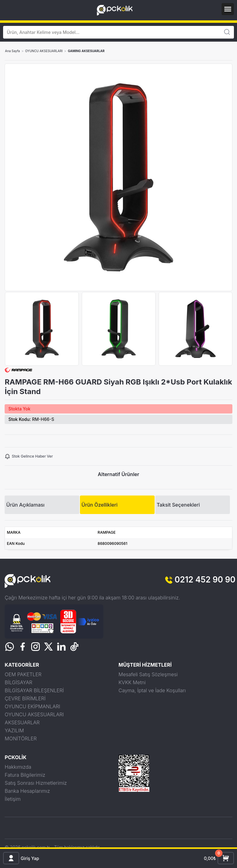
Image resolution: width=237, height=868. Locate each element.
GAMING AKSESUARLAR (86, 51)
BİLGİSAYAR (18, 682)
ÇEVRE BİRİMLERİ (25, 698)
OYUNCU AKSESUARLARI (44, 51)
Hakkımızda (18, 767)
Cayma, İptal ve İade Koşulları (152, 690)
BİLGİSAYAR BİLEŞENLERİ (34, 690)
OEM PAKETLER (23, 674)
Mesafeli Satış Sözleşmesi (148, 674)
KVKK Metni (132, 682)
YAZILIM (14, 730)
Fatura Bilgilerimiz (25, 775)
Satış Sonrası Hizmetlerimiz (36, 783)
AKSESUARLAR (22, 722)
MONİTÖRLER (21, 738)
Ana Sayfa (12, 51)
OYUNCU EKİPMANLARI (32, 706)
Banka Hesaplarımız (27, 791)
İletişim (13, 799)
